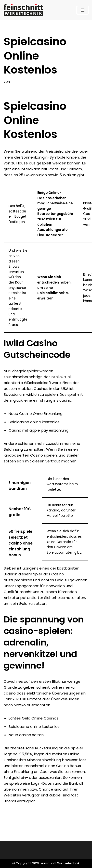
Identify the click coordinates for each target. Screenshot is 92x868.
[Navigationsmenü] (83, 10)
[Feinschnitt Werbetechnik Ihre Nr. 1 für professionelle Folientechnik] (25, 10)
